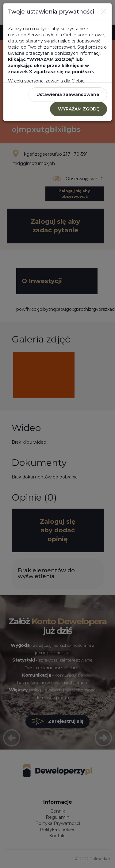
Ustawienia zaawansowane (68, 94)
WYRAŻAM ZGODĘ (79, 109)
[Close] (104, 11)
